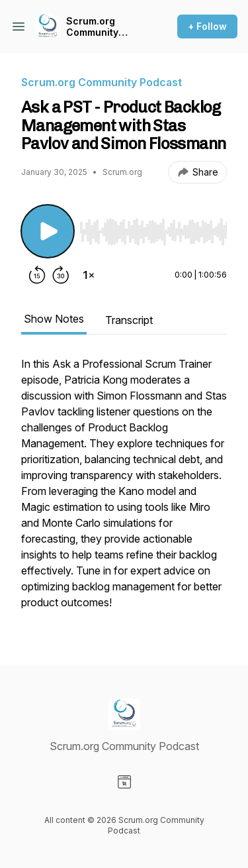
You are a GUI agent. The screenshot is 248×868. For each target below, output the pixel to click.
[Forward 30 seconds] (61, 275)
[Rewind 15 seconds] (37, 275)
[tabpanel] (124, 490)
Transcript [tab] (129, 320)
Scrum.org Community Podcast (92, 27)
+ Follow (207, 26)
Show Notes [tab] (54, 319)
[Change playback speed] (89, 275)
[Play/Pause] (48, 231)
